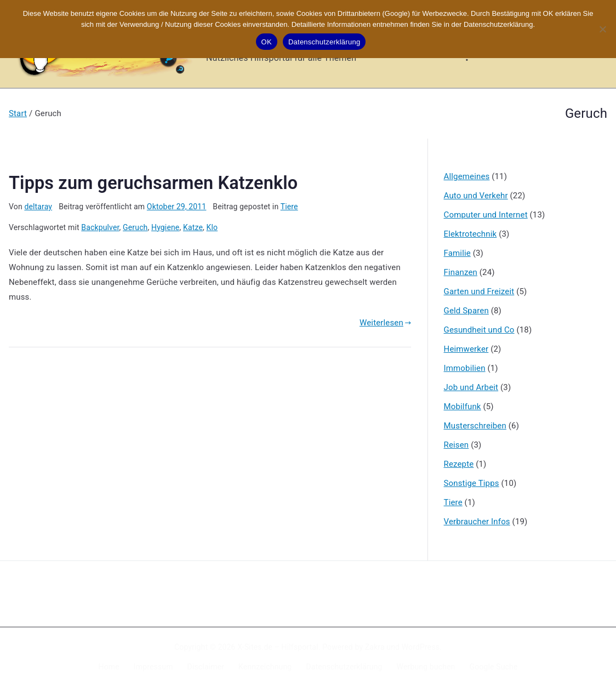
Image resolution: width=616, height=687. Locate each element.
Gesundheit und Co (479, 330)
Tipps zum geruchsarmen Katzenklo (153, 183)
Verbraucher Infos (477, 522)
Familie (457, 253)
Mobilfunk (463, 407)
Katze (193, 227)
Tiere (289, 207)
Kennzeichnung (265, 667)
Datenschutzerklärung (344, 667)
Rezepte (459, 464)
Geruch (135, 227)
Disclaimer (206, 667)
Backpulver (100, 227)
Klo (212, 227)
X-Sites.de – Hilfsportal (278, 647)
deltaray (38, 207)
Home (109, 667)
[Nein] (602, 29)
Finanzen (461, 272)
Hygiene (165, 227)
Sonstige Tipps (472, 483)
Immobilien (465, 368)
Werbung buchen (426, 667)
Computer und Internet (486, 215)
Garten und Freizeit (479, 291)
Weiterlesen (385, 323)
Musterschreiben (475, 426)
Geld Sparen (466, 311)
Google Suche (494, 667)
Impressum (153, 667)
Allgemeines (467, 176)
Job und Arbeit (471, 387)
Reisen (457, 445)
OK (267, 42)
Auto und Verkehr (476, 196)
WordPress (421, 647)
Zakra (375, 647)
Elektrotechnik (470, 234)
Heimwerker (466, 349)
